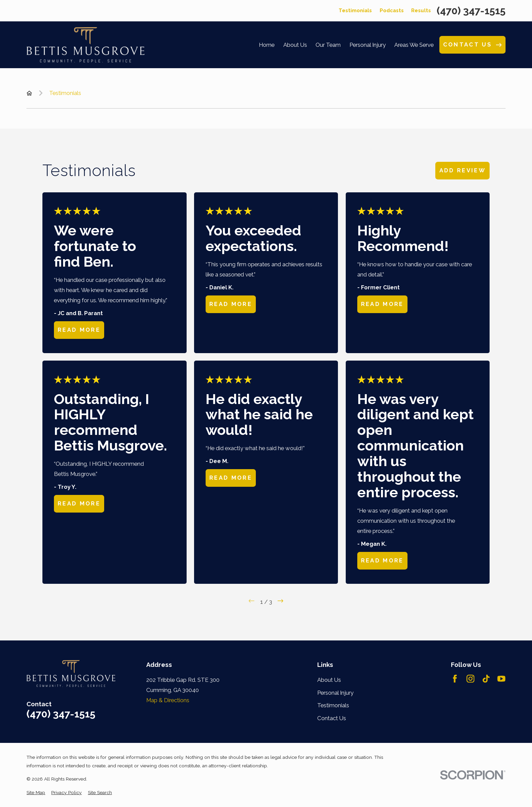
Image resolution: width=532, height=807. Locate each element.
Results (421, 10)
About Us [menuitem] (295, 45)
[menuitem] (36, 793)
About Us (329, 680)
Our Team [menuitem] (328, 45)
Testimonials (355, 10)
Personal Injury (335, 693)
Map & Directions (168, 700)
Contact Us (332, 718)
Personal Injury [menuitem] (368, 45)
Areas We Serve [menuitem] (414, 45)
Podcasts (392, 10)
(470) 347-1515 (471, 11)
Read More (79, 330)
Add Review (463, 170)
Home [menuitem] (267, 45)
